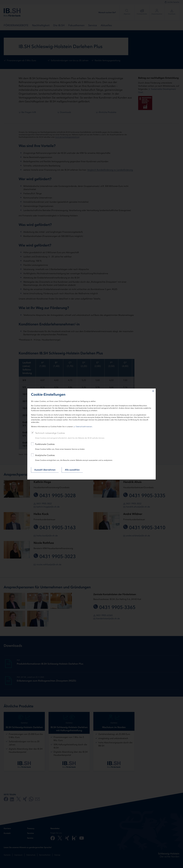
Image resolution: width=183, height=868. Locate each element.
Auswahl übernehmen (45, 470)
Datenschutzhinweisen (84, 427)
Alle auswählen (72, 470)
